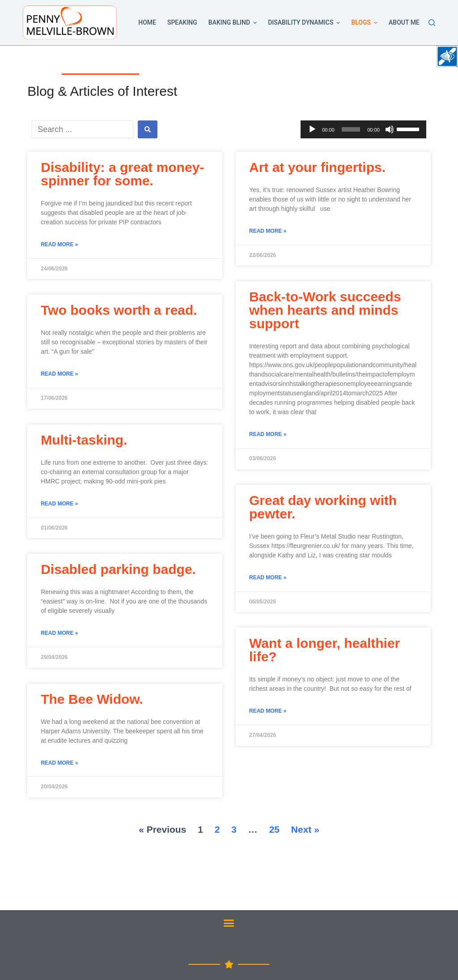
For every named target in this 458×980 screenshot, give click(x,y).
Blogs (366, 23)
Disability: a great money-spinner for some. (122, 174)
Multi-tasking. (84, 440)
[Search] (432, 23)
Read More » (59, 244)
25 (274, 829)
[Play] (312, 129)
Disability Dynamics (305, 23)
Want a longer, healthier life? (324, 650)
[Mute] (390, 129)
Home (147, 22)
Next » (305, 829)
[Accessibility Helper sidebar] (447, 56)
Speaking (182, 22)
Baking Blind (234, 23)
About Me (404, 22)
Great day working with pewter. (323, 507)
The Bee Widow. (92, 699)
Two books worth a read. (119, 310)
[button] (255, 23)
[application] (363, 129)
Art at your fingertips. (317, 167)
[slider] (351, 129)
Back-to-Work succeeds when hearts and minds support (325, 310)
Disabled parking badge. (118, 569)
